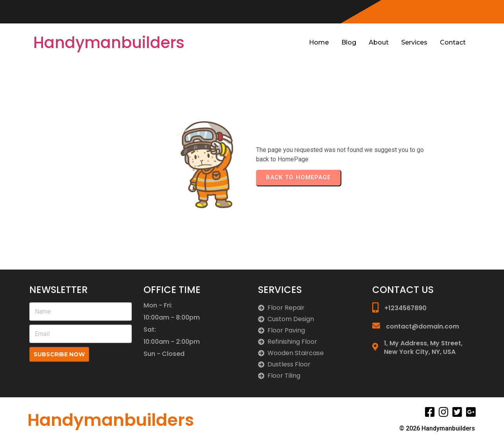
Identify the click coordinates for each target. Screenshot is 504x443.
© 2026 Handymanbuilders (437, 428)
